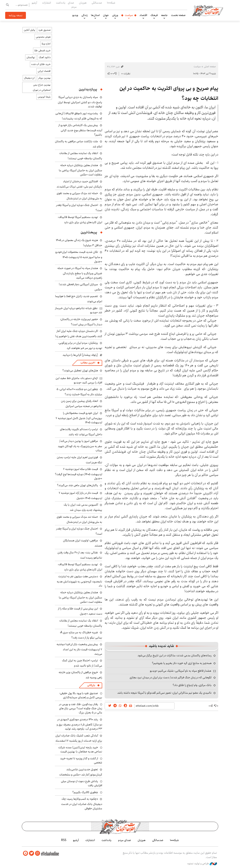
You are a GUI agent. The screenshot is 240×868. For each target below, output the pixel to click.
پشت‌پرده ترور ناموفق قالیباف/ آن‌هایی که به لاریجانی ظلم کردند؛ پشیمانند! (79, 116)
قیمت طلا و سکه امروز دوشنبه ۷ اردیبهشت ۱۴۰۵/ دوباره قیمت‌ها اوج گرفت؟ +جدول (79, 474)
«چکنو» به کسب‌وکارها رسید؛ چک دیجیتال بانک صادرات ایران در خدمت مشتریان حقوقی (82, 804)
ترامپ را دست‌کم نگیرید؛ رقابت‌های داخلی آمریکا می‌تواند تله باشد (81, 432)
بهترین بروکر (44, 78)
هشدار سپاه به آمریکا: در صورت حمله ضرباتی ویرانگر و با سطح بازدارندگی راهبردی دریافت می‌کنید (80, 273)
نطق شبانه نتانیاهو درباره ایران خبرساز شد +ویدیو (79, 310)
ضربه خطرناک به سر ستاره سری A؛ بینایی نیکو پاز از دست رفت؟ (81, 635)
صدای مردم (72, 5)
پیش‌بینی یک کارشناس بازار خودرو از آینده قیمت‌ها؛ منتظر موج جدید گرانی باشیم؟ (80, 130)
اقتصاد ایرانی (44, 71)
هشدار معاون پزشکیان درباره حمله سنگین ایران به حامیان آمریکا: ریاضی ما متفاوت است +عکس (81, 170)
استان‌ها (95, 15)
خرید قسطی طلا (42, 51)
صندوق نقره (45, 30)
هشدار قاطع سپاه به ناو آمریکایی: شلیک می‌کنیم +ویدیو (181, 671)
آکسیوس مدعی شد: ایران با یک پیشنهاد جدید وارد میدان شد (83, 507)
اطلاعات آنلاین (208, 10)
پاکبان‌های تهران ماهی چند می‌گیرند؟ (78, 485)
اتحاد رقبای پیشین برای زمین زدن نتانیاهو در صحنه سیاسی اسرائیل (82, 404)
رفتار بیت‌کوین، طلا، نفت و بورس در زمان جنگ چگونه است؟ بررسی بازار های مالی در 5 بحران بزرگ (81, 708)
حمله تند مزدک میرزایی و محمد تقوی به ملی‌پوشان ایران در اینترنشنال (79, 196)
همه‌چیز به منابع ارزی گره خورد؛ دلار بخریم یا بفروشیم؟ (182, 663)
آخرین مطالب (88, 363)
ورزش (115, 15)
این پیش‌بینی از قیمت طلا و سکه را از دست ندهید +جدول (80, 611)
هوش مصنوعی (43, 37)
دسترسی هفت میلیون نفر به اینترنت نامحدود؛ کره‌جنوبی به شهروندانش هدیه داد (79, 581)
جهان (106, 15)
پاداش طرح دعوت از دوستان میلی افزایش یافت (82, 783)
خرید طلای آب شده (41, 64)
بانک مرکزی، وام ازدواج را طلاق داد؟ (192, 685)
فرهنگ (154, 15)
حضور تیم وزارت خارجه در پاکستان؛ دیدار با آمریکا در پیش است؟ (81, 322)
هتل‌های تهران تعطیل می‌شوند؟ (80, 370)
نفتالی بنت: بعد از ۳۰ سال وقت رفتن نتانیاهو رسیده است (80, 555)
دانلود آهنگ (45, 57)
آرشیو (34, 3)
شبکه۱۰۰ (111, 3)
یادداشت (61, 3)
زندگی (85, 15)
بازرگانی (91, 685)
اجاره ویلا (46, 44)
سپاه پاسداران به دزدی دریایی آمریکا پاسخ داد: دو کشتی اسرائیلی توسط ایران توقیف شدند (80, 102)
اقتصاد (143, 15)
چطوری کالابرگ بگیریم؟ (85, 792)
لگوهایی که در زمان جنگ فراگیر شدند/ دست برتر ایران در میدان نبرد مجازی (171, 677)
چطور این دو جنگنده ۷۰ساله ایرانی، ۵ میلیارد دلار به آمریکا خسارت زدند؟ (79, 392)
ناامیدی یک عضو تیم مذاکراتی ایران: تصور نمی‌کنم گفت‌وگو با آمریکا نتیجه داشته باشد (164, 693)
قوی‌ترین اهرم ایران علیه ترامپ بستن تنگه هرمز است (79, 460)
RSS (64, 840)
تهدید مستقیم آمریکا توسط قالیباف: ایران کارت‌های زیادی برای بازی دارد (80, 220)
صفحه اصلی (210, 67)
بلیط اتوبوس (44, 97)
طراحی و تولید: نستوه (202, 864)
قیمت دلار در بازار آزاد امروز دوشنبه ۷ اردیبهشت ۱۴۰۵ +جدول (80, 496)
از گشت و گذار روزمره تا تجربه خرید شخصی (81, 760)
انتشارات (47, 3)
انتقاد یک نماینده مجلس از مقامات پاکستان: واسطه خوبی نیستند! (81, 156)
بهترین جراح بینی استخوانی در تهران (42, 87)
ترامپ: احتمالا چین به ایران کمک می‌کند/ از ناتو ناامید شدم (82, 663)
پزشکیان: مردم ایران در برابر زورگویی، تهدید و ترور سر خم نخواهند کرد (80, 345)
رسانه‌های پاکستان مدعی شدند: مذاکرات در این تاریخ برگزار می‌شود (175, 655)
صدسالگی (97, 3)
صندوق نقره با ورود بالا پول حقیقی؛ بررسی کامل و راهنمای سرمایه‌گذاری (81, 695)
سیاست (129, 15)
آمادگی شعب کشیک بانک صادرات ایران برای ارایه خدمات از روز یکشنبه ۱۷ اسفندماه (79, 738)
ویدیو (75, 15)
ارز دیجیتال (29, 78)
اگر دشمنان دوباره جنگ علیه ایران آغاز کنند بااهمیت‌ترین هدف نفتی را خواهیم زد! (79, 334)
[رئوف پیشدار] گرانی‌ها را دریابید (80, 355)
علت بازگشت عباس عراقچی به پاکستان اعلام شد (79, 144)
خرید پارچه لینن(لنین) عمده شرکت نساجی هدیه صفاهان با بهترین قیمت (80, 749)
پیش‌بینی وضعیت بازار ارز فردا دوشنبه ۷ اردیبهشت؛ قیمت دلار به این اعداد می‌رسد (79, 649)
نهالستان (31, 57)
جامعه (164, 15)
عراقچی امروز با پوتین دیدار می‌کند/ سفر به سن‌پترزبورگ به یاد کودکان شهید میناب (80, 446)
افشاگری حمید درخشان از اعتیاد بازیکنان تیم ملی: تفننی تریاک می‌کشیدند (79, 184)
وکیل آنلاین (29, 30)
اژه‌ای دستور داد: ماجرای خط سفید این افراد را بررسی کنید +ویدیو (79, 380)
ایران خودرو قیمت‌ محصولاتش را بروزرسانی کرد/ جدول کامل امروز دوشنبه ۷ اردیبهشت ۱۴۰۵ (79, 418)
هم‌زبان (83, 3)
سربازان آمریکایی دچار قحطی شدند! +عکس (81, 287)
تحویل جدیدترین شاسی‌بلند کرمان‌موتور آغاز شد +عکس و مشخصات (81, 772)
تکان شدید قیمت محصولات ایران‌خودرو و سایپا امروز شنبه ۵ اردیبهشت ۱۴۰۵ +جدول (79, 257)
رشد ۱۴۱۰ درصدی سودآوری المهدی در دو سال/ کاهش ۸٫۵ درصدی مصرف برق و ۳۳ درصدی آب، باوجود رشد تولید (79, 724)
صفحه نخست (178, 15)
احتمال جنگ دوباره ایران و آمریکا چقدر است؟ (79, 531)
